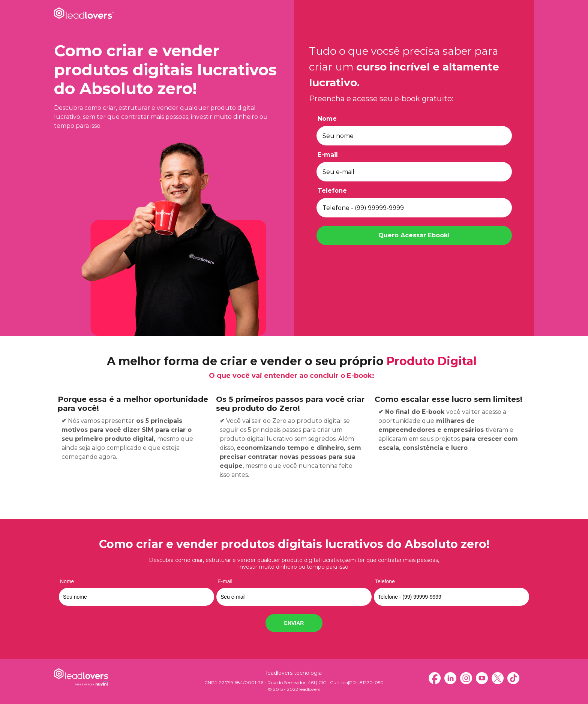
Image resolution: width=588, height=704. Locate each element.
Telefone (332, 191)
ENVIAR (294, 623)
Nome (327, 119)
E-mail (328, 155)
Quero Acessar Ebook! (414, 235)
